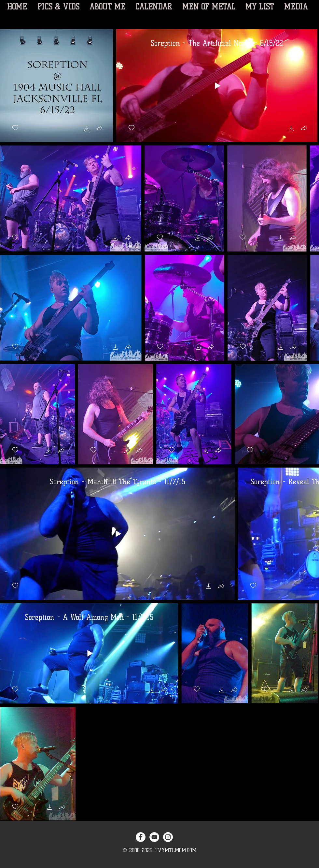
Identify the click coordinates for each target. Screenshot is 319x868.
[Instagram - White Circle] (168, 837)
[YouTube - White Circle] (154, 837)
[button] (87, 129)
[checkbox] (15, 128)
